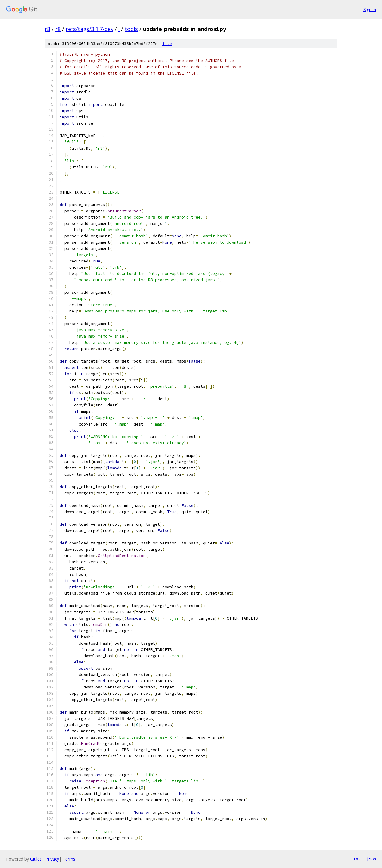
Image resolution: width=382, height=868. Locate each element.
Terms (69, 859)
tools (131, 29)
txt (357, 859)
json (371, 859)
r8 (47, 29)
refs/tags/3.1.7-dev (90, 29)
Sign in (370, 9)
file (167, 44)
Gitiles (36, 859)
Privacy (52, 859)
